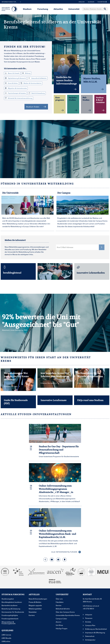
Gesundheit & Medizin (37, 78)
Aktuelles (58, 9)
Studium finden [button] (36, 107)
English (82, 2)
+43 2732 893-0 (88, 609)
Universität (74, 9)
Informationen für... (12, 2)
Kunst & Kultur (11, 83)
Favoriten (102, 2)
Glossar (90, 2)
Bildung (26, 73)
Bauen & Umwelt (12, 73)
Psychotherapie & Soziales (15, 93)
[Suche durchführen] (105, 9)
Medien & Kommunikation (31, 83)
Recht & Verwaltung (37, 93)
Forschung (43, 9)
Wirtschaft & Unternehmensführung (19, 98)
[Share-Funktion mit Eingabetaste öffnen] (45, 560)
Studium (27, 9)
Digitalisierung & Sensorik (15, 78)
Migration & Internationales (16, 88)
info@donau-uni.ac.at (91, 606)
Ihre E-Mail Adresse (65, 247)
